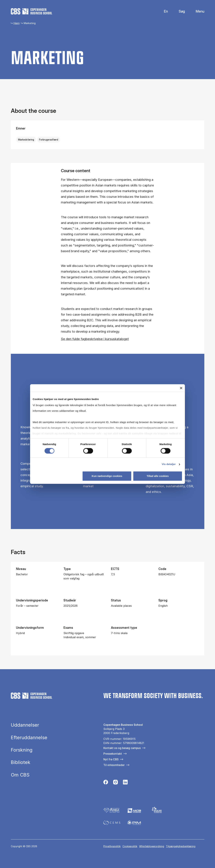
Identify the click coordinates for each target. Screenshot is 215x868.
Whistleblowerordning (152, 846)
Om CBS (20, 775)
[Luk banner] (181, 388)
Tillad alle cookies (158, 476)
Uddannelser (25, 725)
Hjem (17, 23)
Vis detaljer (169, 464)
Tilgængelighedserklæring (181, 846)
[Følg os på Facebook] (106, 783)
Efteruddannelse (29, 738)
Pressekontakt (113, 754)
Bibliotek (21, 762)
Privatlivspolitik (112, 846)
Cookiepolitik (130, 846)
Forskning (22, 750)
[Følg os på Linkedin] (125, 783)
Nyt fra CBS (111, 759)
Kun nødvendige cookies (107, 476)
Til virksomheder (114, 765)
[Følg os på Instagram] (115, 783)
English (163, 11)
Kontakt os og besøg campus (122, 748)
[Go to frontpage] (31, 11)
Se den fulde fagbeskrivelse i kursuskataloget (95, 339)
